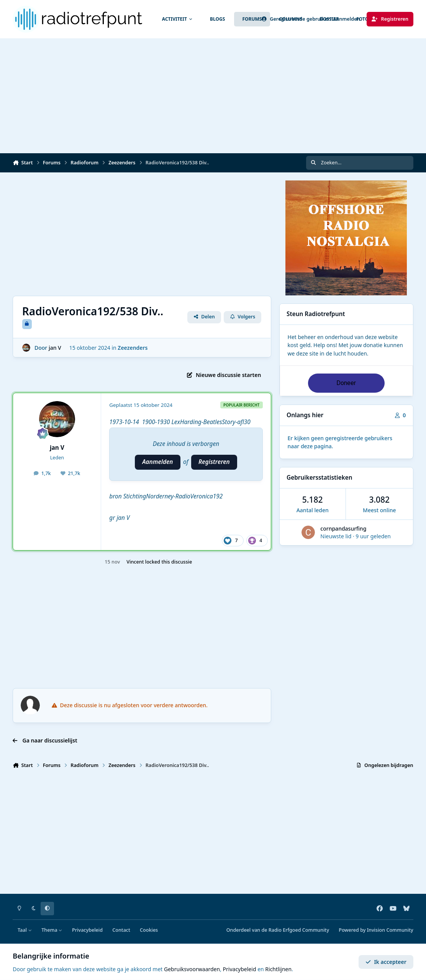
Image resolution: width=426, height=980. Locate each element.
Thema (52, 930)
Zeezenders (133, 348)
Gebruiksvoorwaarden (192, 969)
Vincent (135, 562)
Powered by (376, 930)
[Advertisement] (213, 96)
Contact (121, 930)
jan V (55, 348)
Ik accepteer (386, 962)
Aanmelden (157, 462)
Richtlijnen (278, 969)
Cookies (149, 930)
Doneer (346, 383)
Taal (25, 930)
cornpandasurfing (343, 529)
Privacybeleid (87, 930)
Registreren (214, 462)
